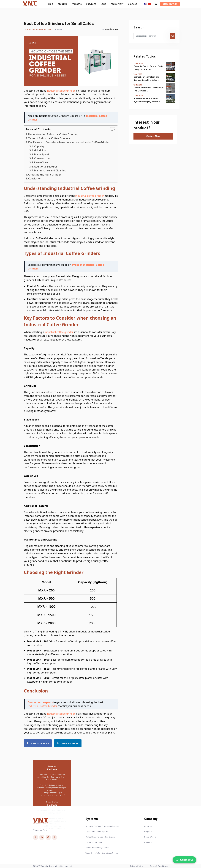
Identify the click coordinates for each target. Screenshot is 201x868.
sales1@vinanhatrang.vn (52, 793)
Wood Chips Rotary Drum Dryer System (102, 853)
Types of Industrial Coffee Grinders (49, 138)
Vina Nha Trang (111, 29)
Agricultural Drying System (97, 831)
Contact (133, 4)
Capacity (39, 146)
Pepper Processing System (97, 847)
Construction (42, 158)
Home (51, 4)
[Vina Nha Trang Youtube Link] (54, 837)
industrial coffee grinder (61, 91)
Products (77, 4)
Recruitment (117, 4)
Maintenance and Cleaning (50, 170)
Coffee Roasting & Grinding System (100, 837)
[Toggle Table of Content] (111, 130)
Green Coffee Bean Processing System (102, 826)
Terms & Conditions (159, 866)
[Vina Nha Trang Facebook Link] (36, 837)
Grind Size (40, 150)
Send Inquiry (170, 4)
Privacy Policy (137, 866)
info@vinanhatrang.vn (55, 785)
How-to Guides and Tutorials (38, 29)
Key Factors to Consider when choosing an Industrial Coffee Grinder (69, 142)
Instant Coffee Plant (94, 842)
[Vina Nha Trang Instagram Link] (48, 837)
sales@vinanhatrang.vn (56, 788)
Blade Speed (41, 154)
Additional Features (46, 167)
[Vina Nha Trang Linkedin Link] (42, 837)
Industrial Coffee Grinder (42, 706)
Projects (91, 4)
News (103, 4)
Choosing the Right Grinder (45, 175)
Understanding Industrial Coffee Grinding (53, 134)
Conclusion (35, 179)
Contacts (148, 842)
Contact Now (153, 136)
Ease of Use (41, 162)
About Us (62, 4)
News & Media (150, 837)
